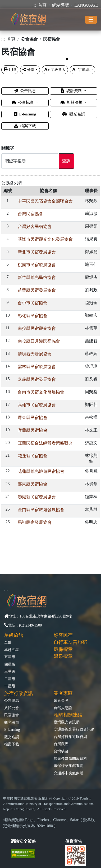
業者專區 (61, 700)
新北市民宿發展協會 (37, 252)
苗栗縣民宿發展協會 (37, 290)
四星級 (10, 664)
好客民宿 (63, 635)
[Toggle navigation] (91, 20)
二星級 (10, 679)
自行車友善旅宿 (70, 642)
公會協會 (23, 102)
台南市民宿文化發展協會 (41, 392)
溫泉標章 (63, 656)
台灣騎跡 (61, 751)
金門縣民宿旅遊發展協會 (41, 510)
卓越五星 (12, 650)
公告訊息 (25, 91)
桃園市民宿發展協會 (37, 265)
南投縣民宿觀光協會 (37, 328)
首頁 (42, 5)
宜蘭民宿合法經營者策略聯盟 (45, 443)
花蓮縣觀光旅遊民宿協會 (41, 471)
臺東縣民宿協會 (33, 484)
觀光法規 (12, 722)
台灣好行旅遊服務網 (70, 737)
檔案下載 (25, 126)
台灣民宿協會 (30, 214)
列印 (10, 70)
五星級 (10, 657)
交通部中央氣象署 (68, 773)
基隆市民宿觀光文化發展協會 (45, 239)
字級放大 (55, 70)
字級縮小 (82, 70)
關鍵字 (8, 148)
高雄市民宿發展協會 (37, 405)
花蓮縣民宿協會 (33, 456)
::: (34, 5)
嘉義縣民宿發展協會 (37, 379)
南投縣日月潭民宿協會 (39, 341)
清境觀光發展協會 (35, 354)
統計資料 (72, 91)
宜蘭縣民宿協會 (33, 430)
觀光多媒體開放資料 (70, 758)
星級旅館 (14, 635)
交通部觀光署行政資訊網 (74, 729)
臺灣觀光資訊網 (67, 722)
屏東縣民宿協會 (33, 418)
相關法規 (72, 102)
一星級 (10, 686)
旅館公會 (12, 708)
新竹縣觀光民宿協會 (37, 277)
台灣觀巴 (61, 744)
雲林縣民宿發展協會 (37, 367)
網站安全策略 (23, 841)
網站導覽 (61, 5)
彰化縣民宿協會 (33, 316)
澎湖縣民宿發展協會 (37, 497)
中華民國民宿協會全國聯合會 (45, 201)
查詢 (66, 161)
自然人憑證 (63, 708)
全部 (8, 642)
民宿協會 (12, 715)
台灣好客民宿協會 (35, 226)
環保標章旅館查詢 (68, 766)
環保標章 (63, 649)
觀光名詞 (74, 114)
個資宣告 (74, 841)
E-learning (25, 114)
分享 (28, 70)
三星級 (10, 671)
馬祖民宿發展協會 (35, 522)
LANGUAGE (86, 5)
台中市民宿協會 (33, 303)
